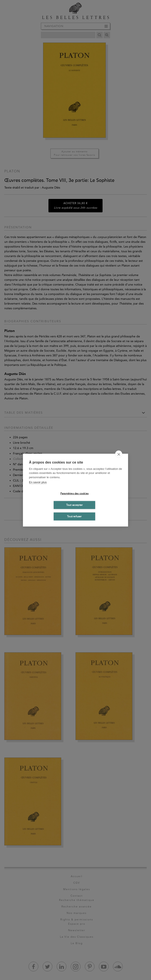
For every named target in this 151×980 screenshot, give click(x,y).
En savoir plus (38, 482)
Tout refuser (74, 516)
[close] (119, 454)
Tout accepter (75, 505)
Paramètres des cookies (74, 494)
